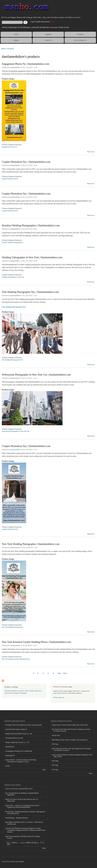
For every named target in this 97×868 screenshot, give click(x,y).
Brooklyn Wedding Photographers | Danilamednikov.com (31, 225)
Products (80, 34)
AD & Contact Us (80, 40)
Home (16, 34)
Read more (91, 151)
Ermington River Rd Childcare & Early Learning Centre (23, 725)
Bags (32, 691)
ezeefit (7, 766)
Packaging (23, 693)
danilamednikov (15, 67)
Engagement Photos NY (9, 147)
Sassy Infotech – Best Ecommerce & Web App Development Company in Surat (21, 761)
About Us (48, 40)
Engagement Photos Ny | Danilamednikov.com (26, 64)
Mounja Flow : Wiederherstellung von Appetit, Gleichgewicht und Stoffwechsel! (25, 813)
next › (60, 673)
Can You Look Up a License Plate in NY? (19, 789)
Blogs (16, 40)
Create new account (43, 22)
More (44, 770)
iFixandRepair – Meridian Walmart (17, 818)
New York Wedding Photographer (12, 627)
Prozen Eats (56, 735)
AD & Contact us (59, 697)
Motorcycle (8, 693)
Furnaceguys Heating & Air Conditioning (19, 751)
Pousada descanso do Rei (14, 738)
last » (65, 673)
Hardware (38, 691)
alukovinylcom (10, 756)
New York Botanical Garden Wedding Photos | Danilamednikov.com (37, 642)
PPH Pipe (55, 744)
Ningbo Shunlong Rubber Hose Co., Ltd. (19, 734)
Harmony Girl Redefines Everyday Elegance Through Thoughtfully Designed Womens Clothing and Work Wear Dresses (25, 830)
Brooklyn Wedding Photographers (12, 242)
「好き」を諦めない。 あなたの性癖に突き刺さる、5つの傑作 (25, 844)
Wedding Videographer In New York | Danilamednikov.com (32, 257)
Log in (33, 22)
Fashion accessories (18, 691)
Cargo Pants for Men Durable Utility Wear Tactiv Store (70, 725)
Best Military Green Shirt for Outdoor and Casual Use (70, 740)
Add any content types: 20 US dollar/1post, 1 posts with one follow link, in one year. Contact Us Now (35, 27)
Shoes (27, 691)
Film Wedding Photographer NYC (14, 307)
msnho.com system (17, 862)
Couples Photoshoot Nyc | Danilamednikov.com (26, 162)
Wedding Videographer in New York (13, 277)
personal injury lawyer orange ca (16, 729)
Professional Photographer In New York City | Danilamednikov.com (36, 375)
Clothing (7, 691)
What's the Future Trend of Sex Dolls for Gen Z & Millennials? (22, 800)
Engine (16, 693)
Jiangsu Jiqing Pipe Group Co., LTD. (17, 742)
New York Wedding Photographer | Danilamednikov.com (31, 544)
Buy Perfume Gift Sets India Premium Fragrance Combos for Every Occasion (71, 730)
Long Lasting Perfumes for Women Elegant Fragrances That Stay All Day (72, 756)
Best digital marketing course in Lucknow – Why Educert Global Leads (24, 823)
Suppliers (48, 34)
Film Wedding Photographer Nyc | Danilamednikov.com (30, 292)
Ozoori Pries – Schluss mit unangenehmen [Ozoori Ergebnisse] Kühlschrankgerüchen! (22, 806)
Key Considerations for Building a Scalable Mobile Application (22, 794)
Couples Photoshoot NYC (10, 179)
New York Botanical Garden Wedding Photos (16, 659)
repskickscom (10, 747)
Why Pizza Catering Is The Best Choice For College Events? (23, 837)
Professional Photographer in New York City (16, 431)
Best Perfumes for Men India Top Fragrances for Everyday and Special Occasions (71, 749)
